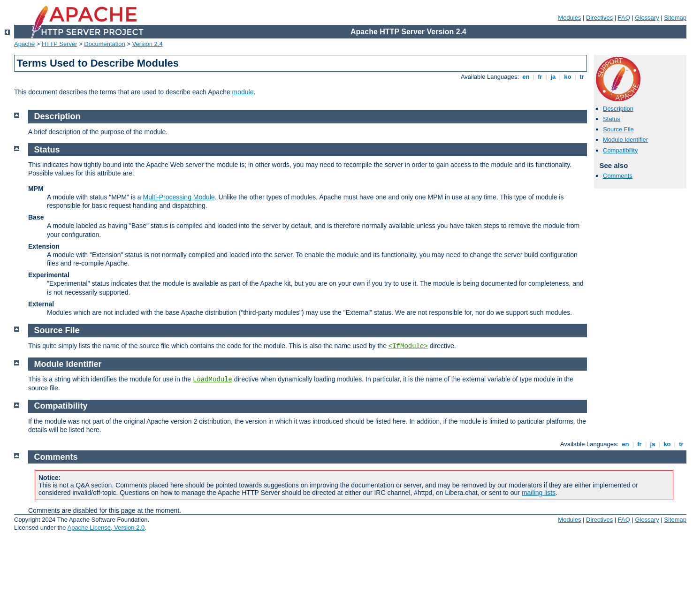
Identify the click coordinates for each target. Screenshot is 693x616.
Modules (569, 18)
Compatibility (620, 150)
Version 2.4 (148, 44)
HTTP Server (60, 44)
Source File (618, 129)
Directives (599, 18)
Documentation (104, 44)
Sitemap (675, 18)
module (243, 92)
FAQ (624, 18)
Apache (24, 44)
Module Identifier (625, 140)
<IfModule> (408, 346)
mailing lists (539, 493)
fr (540, 77)
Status (612, 119)
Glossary (647, 18)
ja (553, 77)
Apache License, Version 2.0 (106, 528)
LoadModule (213, 380)
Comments (618, 176)
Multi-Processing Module (179, 197)
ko (568, 77)
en (526, 77)
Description (618, 109)
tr (582, 77)
